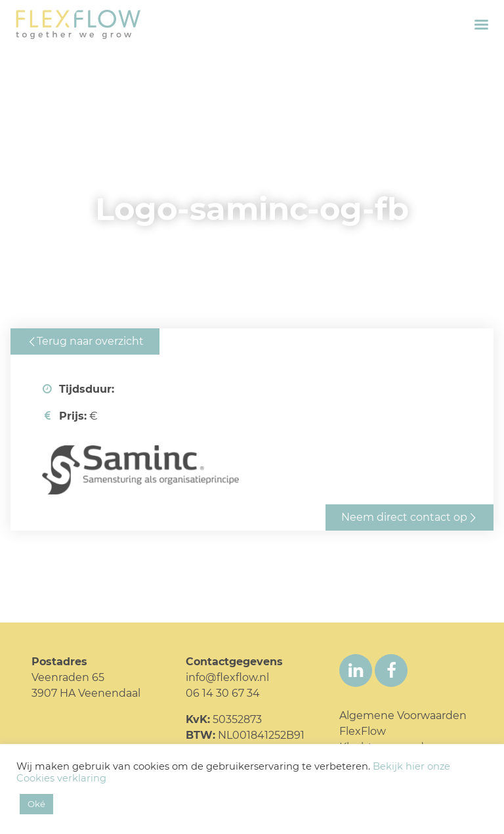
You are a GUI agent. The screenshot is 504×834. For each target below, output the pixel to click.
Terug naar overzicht (90, 341)
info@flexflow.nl (227, 677)
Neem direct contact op (404, 517)
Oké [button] (36, 804)
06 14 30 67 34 (223, 693)
